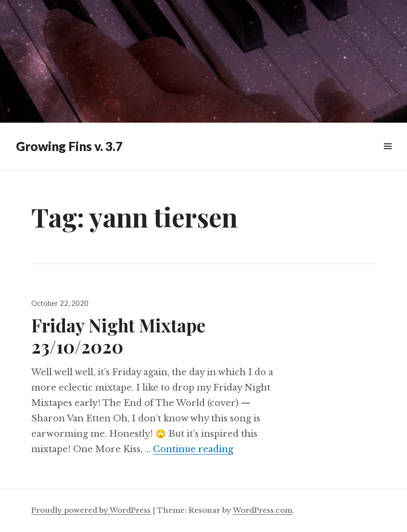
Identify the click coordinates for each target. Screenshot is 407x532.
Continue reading (193, 449)
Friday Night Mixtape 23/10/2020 (118, 336)
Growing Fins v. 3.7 (69, 146)
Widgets (388, 157)
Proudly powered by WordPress (91, 510)
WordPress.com (263, 510)
